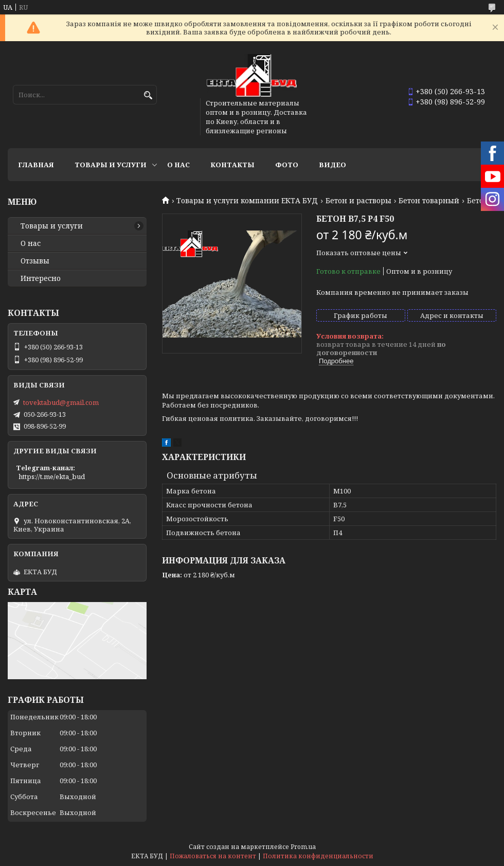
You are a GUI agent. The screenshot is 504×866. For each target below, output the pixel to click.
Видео (332, 165)
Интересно (41, 278)
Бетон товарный (429, 201)
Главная (36, 165)
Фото (287, 165)
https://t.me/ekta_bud (52, 476)
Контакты (232, 165)
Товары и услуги (111, 165)
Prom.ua (303, 847)
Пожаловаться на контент (213, 856)
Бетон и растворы (358, 201)
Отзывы (35, 261)
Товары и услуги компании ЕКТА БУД (247, 201)
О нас (178, 165)
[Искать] (148, 95)
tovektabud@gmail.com (61, 402)
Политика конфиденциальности (318, 856)
